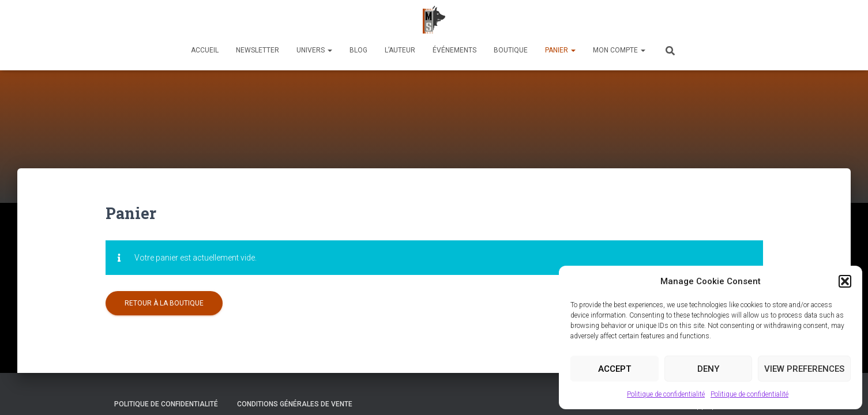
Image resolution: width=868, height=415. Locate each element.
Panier (560, 50)
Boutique (511, 50)
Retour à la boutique (164, 275)
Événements (454, 50)
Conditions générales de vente (295, 388)
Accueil (205, 50)
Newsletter (258, 50)
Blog (358, 50)
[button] (845, 281)
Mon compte (619, 50)
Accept (615, 369)
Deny (708, 369)
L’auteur (400, 50)
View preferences (804, 369)
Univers (314, 50)
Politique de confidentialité (666, 394)
